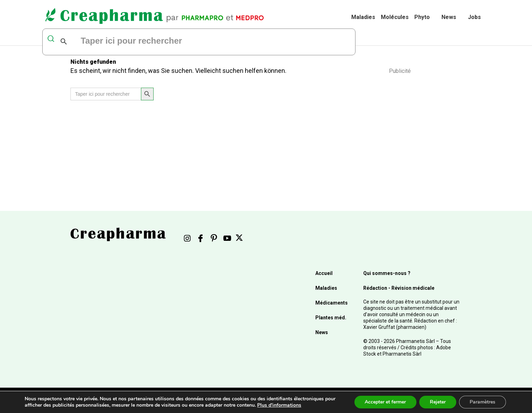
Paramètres (482, 402)
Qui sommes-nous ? (387, 273)
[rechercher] (166, 42)
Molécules (395, 17)
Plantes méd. (331, 318)
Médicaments (332, 303)
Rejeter (438, 402)
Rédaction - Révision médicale (399, 288)
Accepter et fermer (385, 402)
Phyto (422, 17)
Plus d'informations (279, 405)
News (449, 17)
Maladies (363, 17)
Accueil (324, 273)
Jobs (474, 17)
